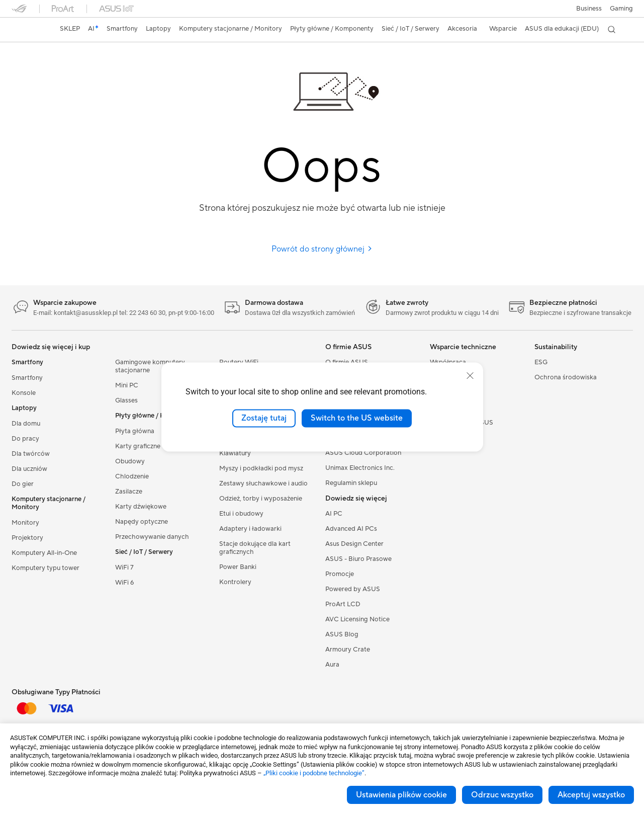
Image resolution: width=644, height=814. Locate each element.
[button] (621, 9)
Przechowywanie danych (152, 537)
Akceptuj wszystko (591, 795)
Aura (332, 665)
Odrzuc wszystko (502, 795)
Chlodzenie (132, 476)
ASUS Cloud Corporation (363, 453)
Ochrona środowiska (566, 377)
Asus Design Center (354, 544)
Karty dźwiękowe (141, 507)
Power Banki (238, 567)
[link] (29, 30)
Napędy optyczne (142, 522)
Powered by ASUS (353, 589)
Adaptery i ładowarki (250, 529)
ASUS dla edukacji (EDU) (562, 29)
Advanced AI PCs (351, 529)
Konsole (24, 393)
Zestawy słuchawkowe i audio (263, 483)
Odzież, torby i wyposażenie (261, 499)
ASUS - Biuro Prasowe (358, 559)
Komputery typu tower (45, 568)
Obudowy (130, 461)
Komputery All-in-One (44, 553)
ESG (541, 362)
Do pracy (25, 439)
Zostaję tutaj (264, 418)
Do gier (23, 484)
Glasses (126, 400)
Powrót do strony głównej (322, 249)
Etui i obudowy (241, 514)
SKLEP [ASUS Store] (70, 29)
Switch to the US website (357, 418)
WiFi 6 (124, 583)
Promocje (340, 574)
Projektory (27, 538)
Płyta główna (135, 431)
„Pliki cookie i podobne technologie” (314, 773)
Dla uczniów (29, 469)
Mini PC (127, 385)
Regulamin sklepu (351, 483)
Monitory (25, 523)
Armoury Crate (348, 649)
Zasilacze (129, 492)
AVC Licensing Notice (357, 619)
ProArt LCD (343, 604)
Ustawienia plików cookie (401, 795)
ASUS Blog (342, 634)
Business (589, 9)
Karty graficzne (138, 446)
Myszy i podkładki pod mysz (261, 468)
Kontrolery (235, 582)
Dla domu (26, 424)
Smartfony (27, 378)
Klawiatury (235, 453)
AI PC (334, 514)
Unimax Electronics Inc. (360, 468)
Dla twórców (31, 454)
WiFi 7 (124, 567)
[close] (470, 376)
